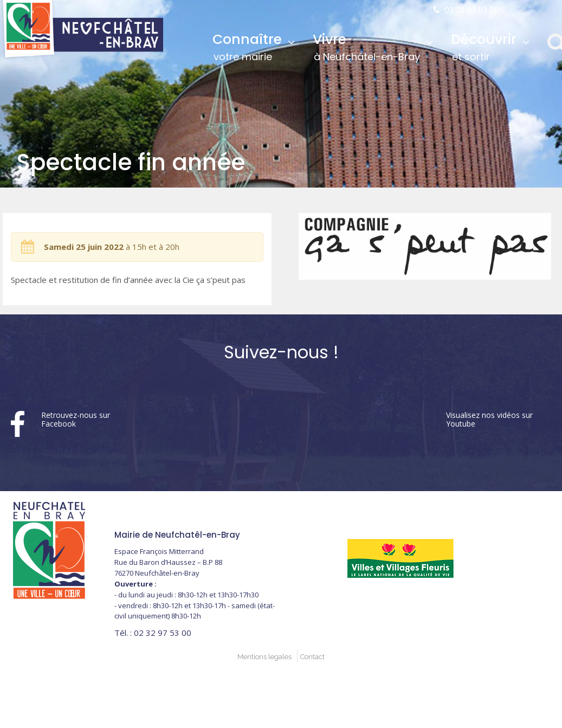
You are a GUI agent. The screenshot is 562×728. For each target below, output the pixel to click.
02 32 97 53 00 (472, 10)
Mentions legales (264, 657)
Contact (312, 657)
